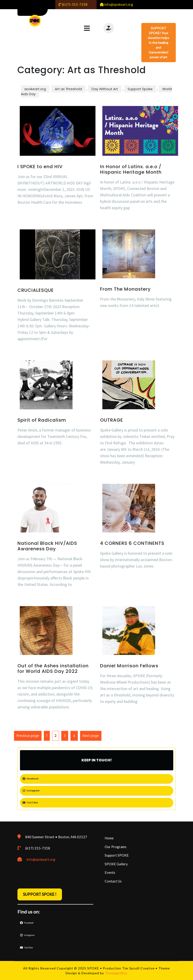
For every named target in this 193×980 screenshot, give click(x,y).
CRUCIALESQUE (36, 290)
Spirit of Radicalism (42, 420)
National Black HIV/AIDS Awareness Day (47, 546)
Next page (91, 736)
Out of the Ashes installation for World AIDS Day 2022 (53, 668)
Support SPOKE (117, 855)
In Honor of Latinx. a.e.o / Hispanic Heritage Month (131, 169)
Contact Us (113, 881)
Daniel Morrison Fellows (129, 666)
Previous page (28, 736)
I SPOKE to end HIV (40, 167)
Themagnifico (116, 973)
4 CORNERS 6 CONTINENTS (132, 543)
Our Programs (116, 847)
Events (110, 872)
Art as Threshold (68, 89)
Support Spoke (140, 89)
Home (109, 838)
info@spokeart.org (41, 859)
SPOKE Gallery (116, 864)
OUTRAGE (112, 420)
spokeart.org (35, 89)
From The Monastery (125, 289)
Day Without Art (105, 89)
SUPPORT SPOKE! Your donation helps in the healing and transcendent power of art (158, 43)
